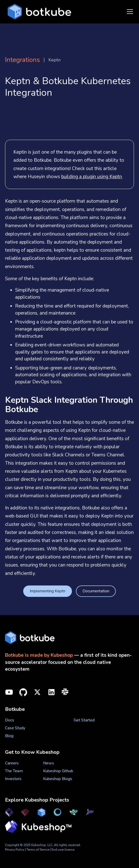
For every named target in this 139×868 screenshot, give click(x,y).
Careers (12, 763)
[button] (129, 12)
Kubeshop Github (58, 771)
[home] (38, 12)
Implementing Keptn (48, 591)
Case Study (15, 728)
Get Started (84, 720)
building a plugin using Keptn (92, 177)
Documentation (96, 591)
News (49, 763)
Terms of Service (38, 850)
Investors (13, 779)
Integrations (22, 60)
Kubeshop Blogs (58, 779)
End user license (63, 850)
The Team (14, 771)
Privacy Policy (15, 850)
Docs (10, 720)
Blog (9, 736)
